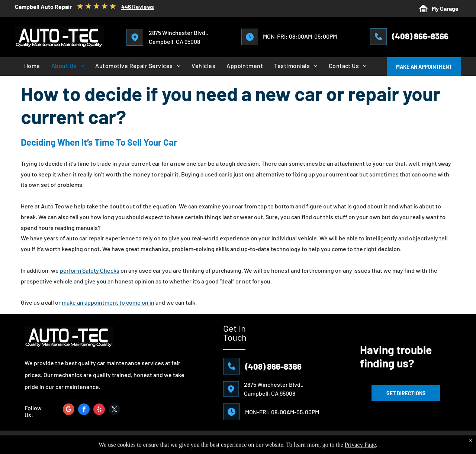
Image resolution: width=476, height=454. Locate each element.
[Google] (69, 410)
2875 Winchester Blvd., (178, 33)
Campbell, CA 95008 (174, 41)
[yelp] (99, 410)
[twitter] (114, 410)
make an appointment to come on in (108, 302)
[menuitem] (32, 66)
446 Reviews (138, 7)
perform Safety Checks (90, 270)
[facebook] (84, 410)
